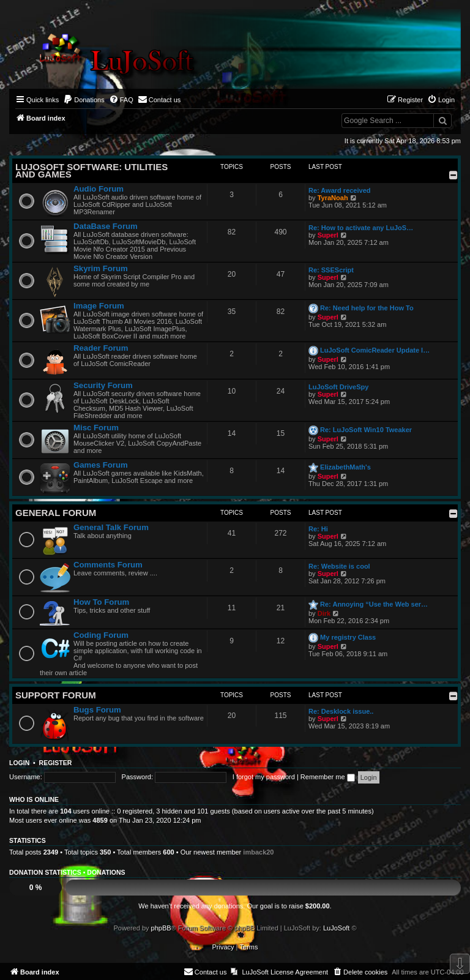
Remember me (328, 777)
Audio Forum (99, 189)
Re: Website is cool (339, 566)
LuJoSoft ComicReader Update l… (375, 350)
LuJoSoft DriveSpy (338, 387)
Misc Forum (96, 428)
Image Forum (99, 306)
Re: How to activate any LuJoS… (361, 228)
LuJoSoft (336, 928)
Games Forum (101, 465)
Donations (106, 872)
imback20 (258, 852)
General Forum (56, 513)
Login (19, 763)
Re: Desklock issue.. (341, 711)
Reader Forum (101, 348)
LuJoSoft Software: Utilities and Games (91, 170)
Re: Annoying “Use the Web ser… (374, 604)
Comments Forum (108, 565)
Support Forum (56, 695)
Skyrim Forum (101, 268)
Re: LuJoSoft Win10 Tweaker (366, 430)
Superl (328, 235)
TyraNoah (333, 198)
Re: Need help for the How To (367, 308)
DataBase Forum (106, 226)
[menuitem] (84, 100)
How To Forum (101, 602)
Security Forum (103, 385)
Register (56, 763)
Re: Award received (340, 190)
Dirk (324, 613)
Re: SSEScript (331, 270)
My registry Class (348, 637)
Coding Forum (101, 635)
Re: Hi (318, 529)
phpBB (161, 928)
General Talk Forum (111, 527)
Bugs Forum (97, 710)
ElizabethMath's (345, 467)
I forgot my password (264, 777)
